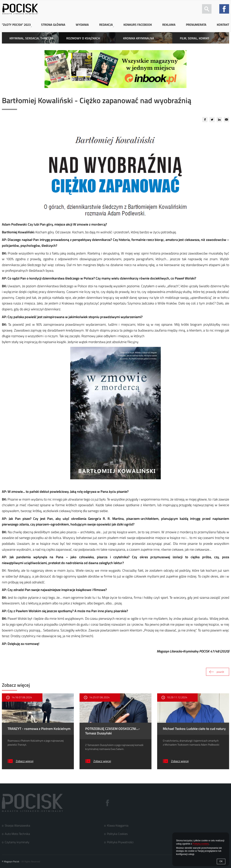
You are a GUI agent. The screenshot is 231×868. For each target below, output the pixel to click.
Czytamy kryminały (17, 842)
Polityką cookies (201, 844)
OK (221, 861)
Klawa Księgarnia (118, 825)
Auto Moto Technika (17, 834)
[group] (205, 120)
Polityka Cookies (117, 834)
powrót (220, 672)
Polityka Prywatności (120, 842)
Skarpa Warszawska (17, 825)
